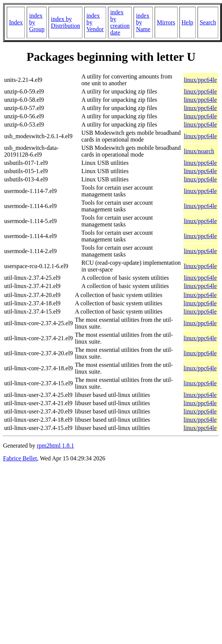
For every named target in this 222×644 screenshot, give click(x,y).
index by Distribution (65, 22)
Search (208, 22)
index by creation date (120, 22)
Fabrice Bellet (20, 458)
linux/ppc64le (200, 80)
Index (16, 22)
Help (188, 22)
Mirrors (166, 22)
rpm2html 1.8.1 (55, 446)
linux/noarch (199, 151)
